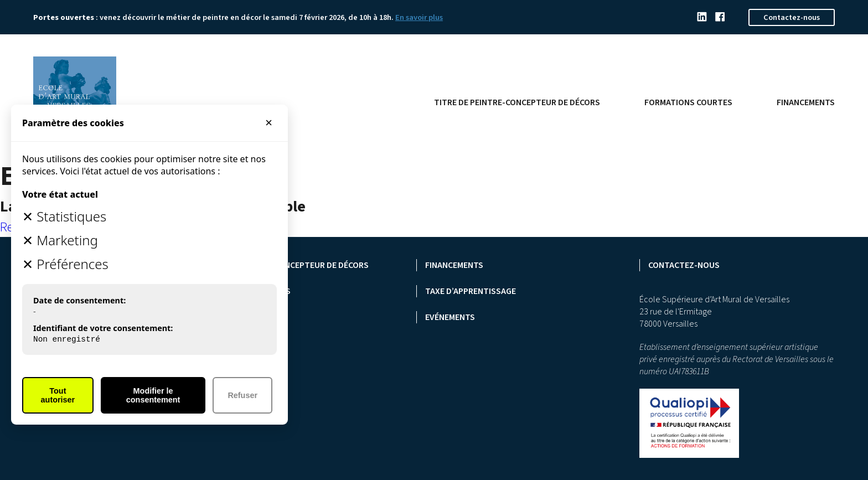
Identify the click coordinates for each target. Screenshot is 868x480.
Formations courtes (688, 102)
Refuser (242, 395)
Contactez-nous (792, 17)
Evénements (450, 317)
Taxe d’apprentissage (471, 291)
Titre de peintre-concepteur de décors (517, 102)
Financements (806, 102)
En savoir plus (419, 17)
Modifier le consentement (153, 395)
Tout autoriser (58, 395)
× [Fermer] (269, 123)
